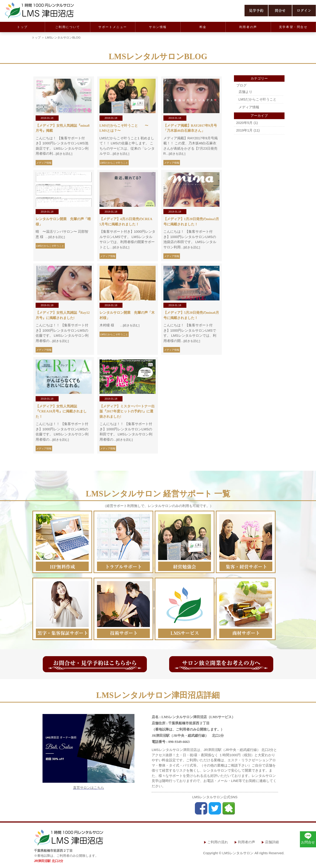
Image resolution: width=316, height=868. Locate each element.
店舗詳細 (272, 842)
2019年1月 (245, 130)
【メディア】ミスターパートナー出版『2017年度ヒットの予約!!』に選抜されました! (127, 411)
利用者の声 (248, 27)
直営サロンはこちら (89, 788)
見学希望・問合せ (293, 27)
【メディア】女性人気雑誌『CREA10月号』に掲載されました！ (61, 411)
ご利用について (68, 27)
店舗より (245, 92)
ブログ (241, 85)
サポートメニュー (113, 27)
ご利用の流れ (218, 842)
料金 (203, 27)
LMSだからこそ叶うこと (114, 163)
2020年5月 (245, 123)
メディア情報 (44, 163)
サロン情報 (158, 27)
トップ (22, 27)
